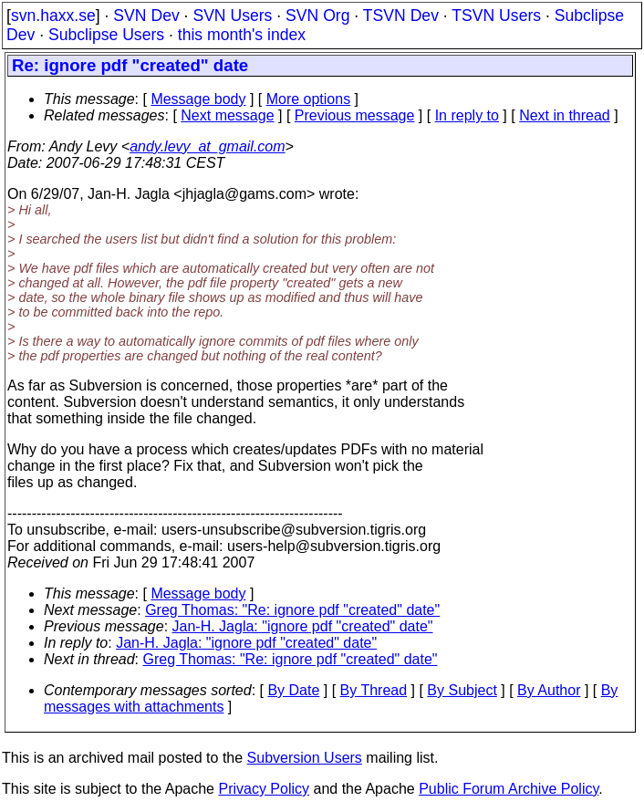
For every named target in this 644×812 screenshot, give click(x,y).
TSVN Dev (401, 16)
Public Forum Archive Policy (509, 789)
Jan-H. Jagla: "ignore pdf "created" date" (303, 626)
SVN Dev (146, 16)
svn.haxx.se (53, 16)
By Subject (462, 690)
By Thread (374, 690)
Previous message (355, 115)
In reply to (467, 115)
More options (309, 99)
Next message (227, 115)
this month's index (242, 35)
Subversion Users (305, 758)
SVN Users (232, 16)
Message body (198, 99)
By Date (293, 690)
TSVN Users (496, 16)
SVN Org (317, 16)
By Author (549, 690)
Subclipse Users (106, 35)
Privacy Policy (264, 789)
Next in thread (565, 115)
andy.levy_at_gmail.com (207, 146)
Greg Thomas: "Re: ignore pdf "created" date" (292, 610)
